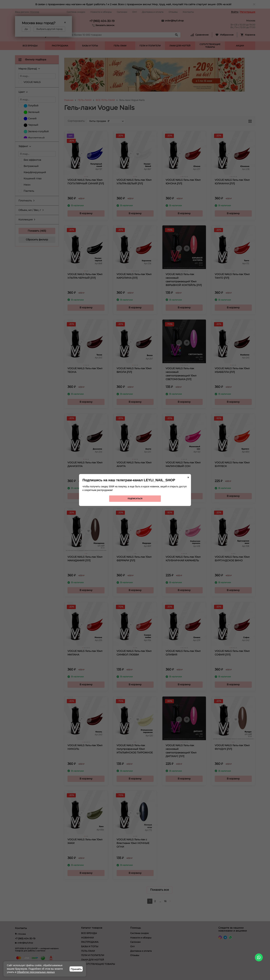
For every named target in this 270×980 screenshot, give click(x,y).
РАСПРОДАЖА (60, 46)
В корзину (86, 213)
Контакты (188, 12)
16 (165, 901)
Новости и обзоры (101, 12)
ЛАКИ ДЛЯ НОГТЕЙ (180, 46)
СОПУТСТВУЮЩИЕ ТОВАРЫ (210, 46)
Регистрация (248, 12)
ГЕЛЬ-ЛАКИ (120, 46)
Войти (235, 12)
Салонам (122, 12)
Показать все (160, 890)
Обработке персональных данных (36, 972)
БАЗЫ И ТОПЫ (90, 46)
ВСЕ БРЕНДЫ (30, 46)
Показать (33, 231)
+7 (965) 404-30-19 (102, 21)
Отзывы (173, 12)
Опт (134, 12)
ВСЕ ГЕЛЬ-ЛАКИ (105, 100)
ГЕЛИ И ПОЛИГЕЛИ (150, 46)
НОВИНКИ (87, 938)
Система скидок (76, 12)
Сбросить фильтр (37, 240)
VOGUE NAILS (32, 82)
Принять (76, 969)
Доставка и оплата (153, 12)
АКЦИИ (240, 46)
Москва (35, 12)
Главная (69, 100)
